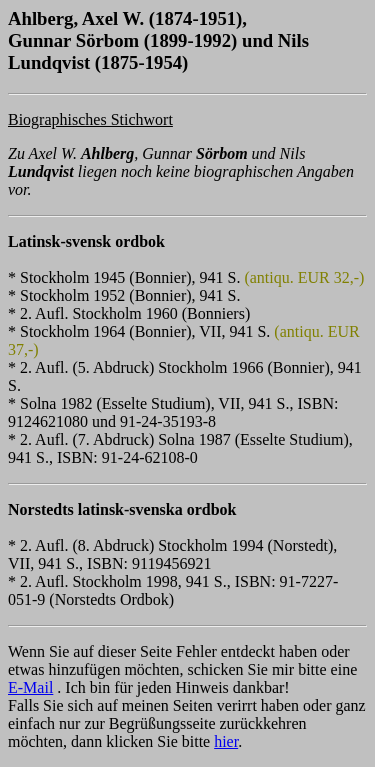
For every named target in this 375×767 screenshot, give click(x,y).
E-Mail (30, 687)
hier (226, 741)
